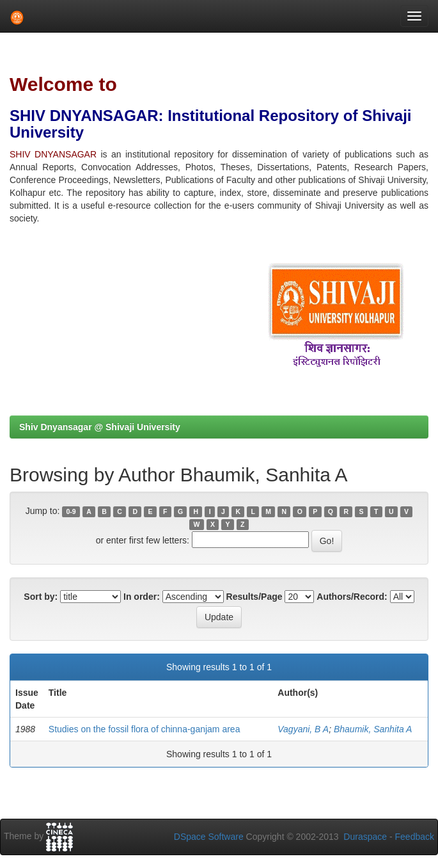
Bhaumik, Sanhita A (373, 729)
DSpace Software (209, 837)
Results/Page (254, 597)
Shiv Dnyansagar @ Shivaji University (100, 427)
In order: (142, 597)
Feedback (415, 837)
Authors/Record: (352, 597)
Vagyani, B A (303, 729)
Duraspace (365, 837)
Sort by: (41, 597)
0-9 (71, 511)
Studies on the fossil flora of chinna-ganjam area (145, 729)
